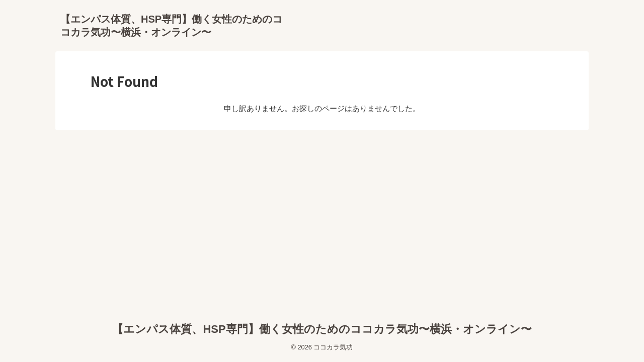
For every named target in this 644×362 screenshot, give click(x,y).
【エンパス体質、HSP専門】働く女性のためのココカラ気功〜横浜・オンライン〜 (322, 329)
